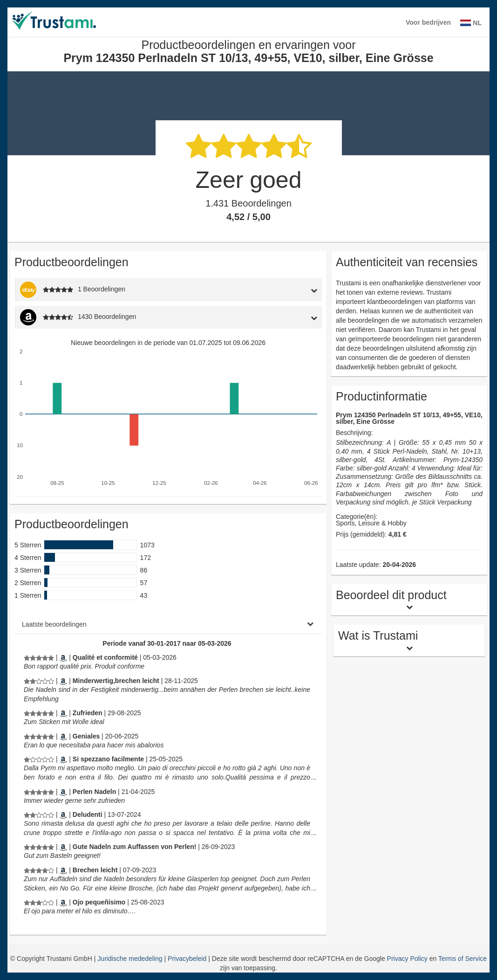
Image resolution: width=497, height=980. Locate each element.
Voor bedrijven (428, 22)
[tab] (282, 290)
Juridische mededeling (131, 959)
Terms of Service (463, 959)
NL (471, 23)
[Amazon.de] (63, 681)
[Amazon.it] (63, 759)
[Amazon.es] (63, 736)
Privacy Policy (407, 959)
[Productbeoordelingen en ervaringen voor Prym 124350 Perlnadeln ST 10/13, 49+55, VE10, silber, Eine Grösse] (39, 657)
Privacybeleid (188, 959)
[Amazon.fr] (63, 657)
